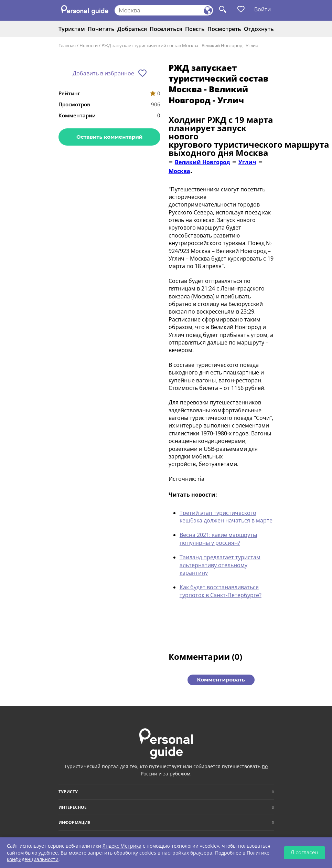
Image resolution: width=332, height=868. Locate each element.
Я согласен (304, 853)
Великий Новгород (202, 162)
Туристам (72, 29)
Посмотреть (224, 29)
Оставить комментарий (109, 137)
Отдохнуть (259, 29)
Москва (179, 171)
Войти (263, 9)
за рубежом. (177, 774)
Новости (89, 45)
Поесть (195, 29)
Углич (247, 162)
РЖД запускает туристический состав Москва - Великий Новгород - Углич (180, 45)
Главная (67, 45)
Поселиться (166, 29)
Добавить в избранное (103, 73)
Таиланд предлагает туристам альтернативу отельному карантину (220, 565)
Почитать (101, 29)
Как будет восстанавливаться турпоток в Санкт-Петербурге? (221, 591)
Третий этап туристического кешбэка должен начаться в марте (226, 517)
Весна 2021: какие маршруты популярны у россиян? (218, 539)
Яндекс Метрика (122, 846)
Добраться (132, 29)
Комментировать (221, 680)
